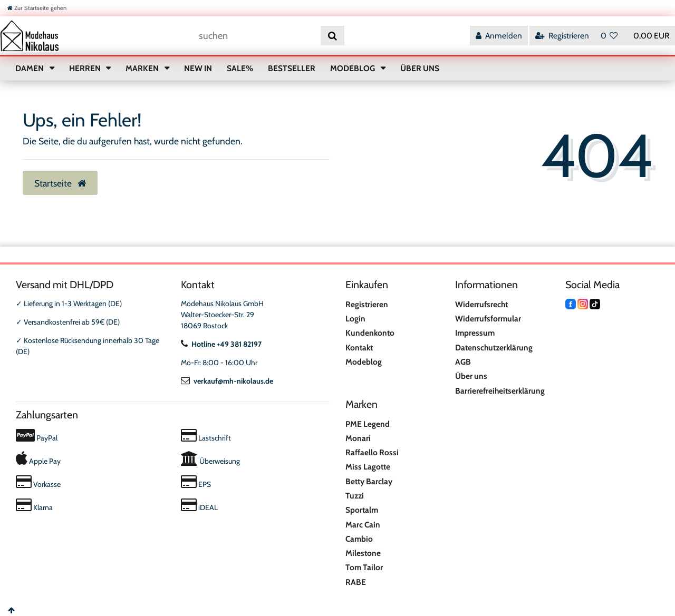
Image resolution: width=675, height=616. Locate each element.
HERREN (86, 68)
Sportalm (362, 510)
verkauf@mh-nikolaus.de (227, 381)
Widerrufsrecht (481, 304)
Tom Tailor (364, 567)
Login (355, 319)
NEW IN (198, 68)
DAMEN (30, 68)
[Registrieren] (562, 36)
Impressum (475, 333)
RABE (356, 582)
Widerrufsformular (488, 319)
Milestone (363, 553)
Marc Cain (363, 525)
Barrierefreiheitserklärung (500, 391)
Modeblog (364, 362)
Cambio (359, 539)
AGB (463, 362)
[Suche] (332, 36)
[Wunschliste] (609, 36)
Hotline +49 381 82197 (221, 344)
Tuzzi (355, 496)
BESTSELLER (292, 68)
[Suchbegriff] (256, 36)
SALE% (240, 68)
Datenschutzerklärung (494, 348)
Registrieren (367, 304)
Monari (358, 438)
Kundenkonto (370, 333)
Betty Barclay (369, 481)
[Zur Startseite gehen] (37, 8)
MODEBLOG (353, 68)
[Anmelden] (499, 36)
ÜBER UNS (420, 68)
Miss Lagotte (368, 467)
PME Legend (368, 424)
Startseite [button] (60, 183)
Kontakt (359, 348)
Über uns (471, 376)
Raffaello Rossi (372, 452)
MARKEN (143, 68)
